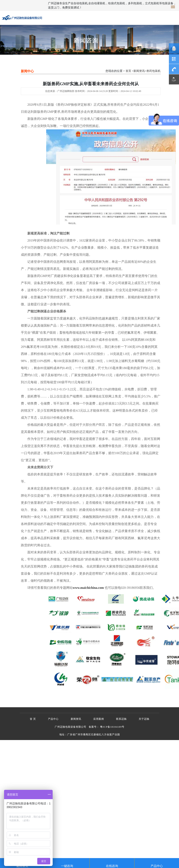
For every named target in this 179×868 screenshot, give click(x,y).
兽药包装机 (153, 71)
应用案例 (99, 719)
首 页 (33, 719)
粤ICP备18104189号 (112, 727)
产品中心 (53, 719)
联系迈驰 (121, 719)
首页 (128, 71)
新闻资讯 (139, 71)
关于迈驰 (144, 719)
